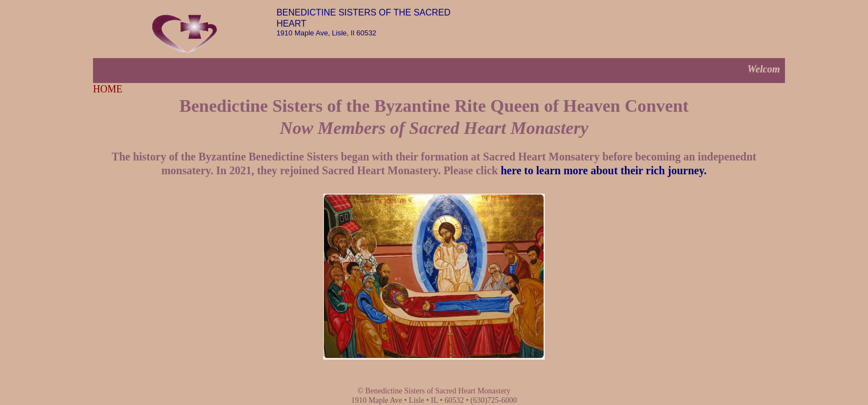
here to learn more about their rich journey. (603, 170)
